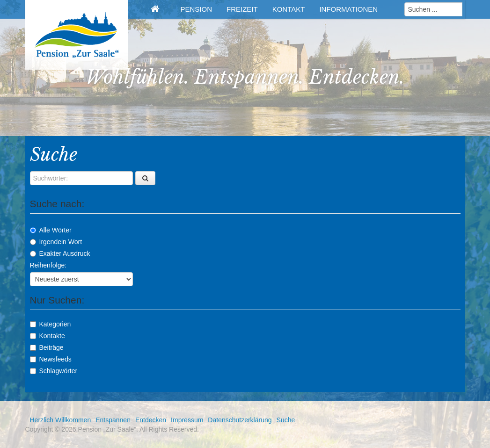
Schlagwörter (54, 371)
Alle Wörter (51, 230)
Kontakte (48, 336)
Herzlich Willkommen (61, 420)
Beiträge (47, 347)
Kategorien (51, 324)
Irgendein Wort (56, 242)
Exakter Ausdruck (60, 253)
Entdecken (151, 420)
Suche (286, 420)
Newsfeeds (51, 359)
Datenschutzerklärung (240, 420)
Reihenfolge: (48, 265)
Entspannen (113, 420)
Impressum (187, 420)
